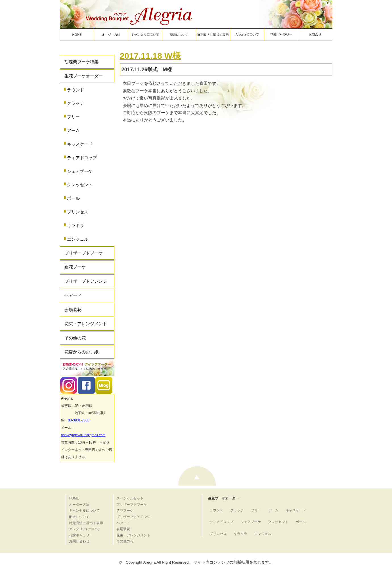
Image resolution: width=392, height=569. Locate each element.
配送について (79, 517)
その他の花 (75, 338)
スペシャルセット (130, 498)
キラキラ (76, 225)
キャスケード (80, 144)
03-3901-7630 (79, 420)
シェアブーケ (80, 171)
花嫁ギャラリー (81, 535)
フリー (73, 117)
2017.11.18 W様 (150, 56)
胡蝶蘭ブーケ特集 (81, 62)
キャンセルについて (84, 511)
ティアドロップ (82, 158)
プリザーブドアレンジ (86, 281)
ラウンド (76, 90)
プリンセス (78, 212)
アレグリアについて (84, 529)
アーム (73, 130)
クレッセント (80, 185)
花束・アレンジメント (86, 324)
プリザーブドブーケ (84, 253)
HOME (74, 498)
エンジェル (78, 239)
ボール (73, 198)
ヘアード (73, 295)
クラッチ (76, 103)
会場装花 (73, 309)
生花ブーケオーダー (84, 76)
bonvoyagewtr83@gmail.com (83, 435)
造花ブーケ (75, 267)
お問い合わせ (79, 541)
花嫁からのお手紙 (81, 352)
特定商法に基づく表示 (86, 523)
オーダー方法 (79, 505)
